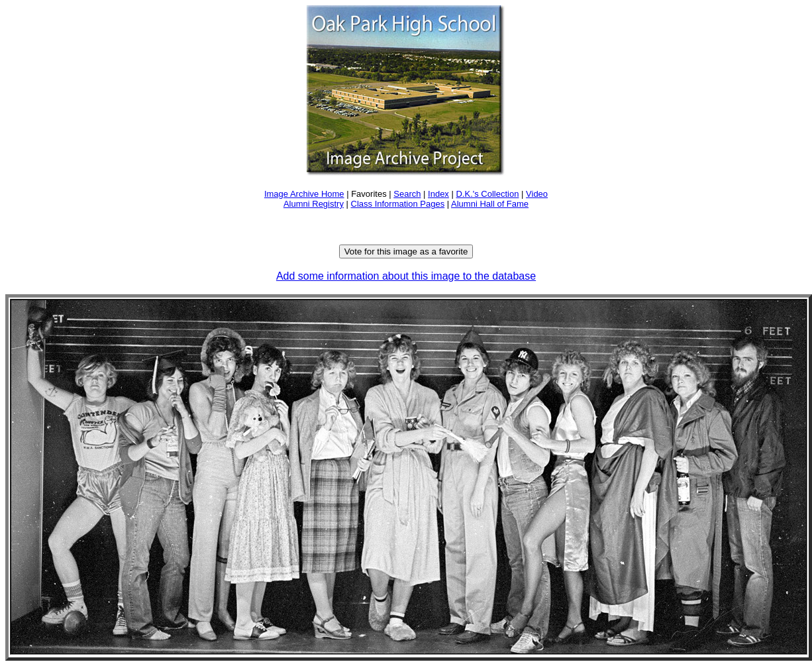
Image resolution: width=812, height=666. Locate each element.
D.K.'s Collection (487, 194)
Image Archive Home (304, 194)
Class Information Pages (398, 204)
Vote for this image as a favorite (406, 251)
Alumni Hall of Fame (490, 204)
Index (438, 194)
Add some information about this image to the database (406, 276)
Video (537, 194)
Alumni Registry (314, 204)
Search (407, 194)
